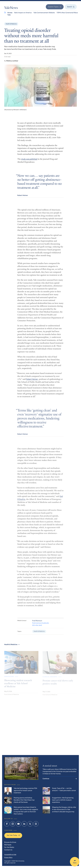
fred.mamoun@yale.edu (41, 627)
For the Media (9, 847)
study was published (29, 161)
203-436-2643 (37, 630)
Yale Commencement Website (44, 13)
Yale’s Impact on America (23, 13)
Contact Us (8, 850)
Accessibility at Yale (10, 854)
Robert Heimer (32, 382)
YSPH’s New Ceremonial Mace (67, 13)
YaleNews (11, 8)
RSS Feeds (8, 845)
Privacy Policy (8, 857)
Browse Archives (10, 842)
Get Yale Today (13, 835)
